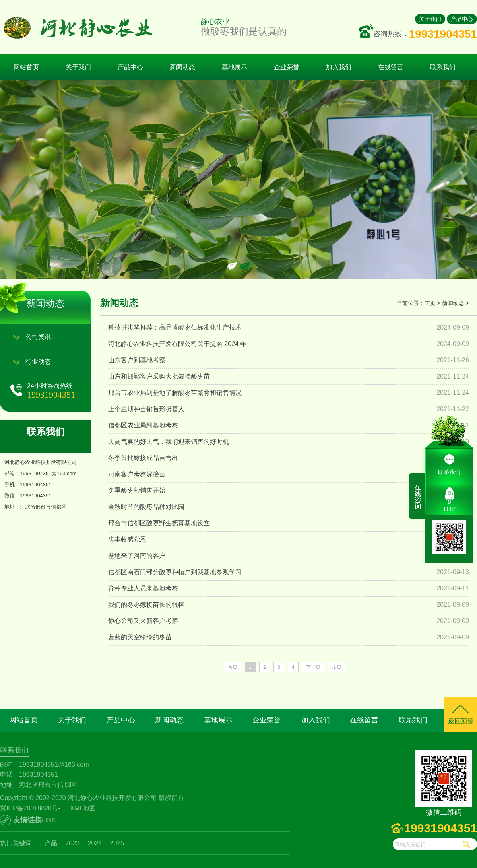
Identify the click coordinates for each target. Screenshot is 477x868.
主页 (430, 303)
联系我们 (413, 720)
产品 (51, 843)
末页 (337, 667)
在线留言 (364, 720)
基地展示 (218, 720)
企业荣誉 (267, 720)
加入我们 (316, 720)
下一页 (313, 667)
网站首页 (26, 67)
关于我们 (430, 19)
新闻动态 (453, 303)
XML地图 (83, 808)
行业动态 (38, 362)
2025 (117, 843)
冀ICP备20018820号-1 (32, 808)
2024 (95, 843)
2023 (72, 843)
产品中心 (462, 19)
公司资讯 (38, 337)
